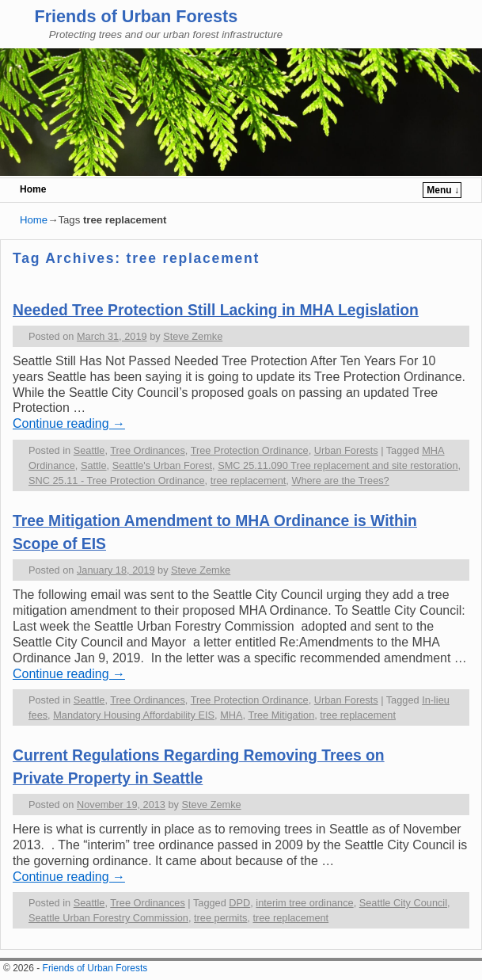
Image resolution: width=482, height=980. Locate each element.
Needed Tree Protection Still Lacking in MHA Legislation (216, 310)
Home (33, 189)
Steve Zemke (193, 336)
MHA (231, 715)
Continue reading (69, 423)
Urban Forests (346, 450)
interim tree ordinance (304, 903)
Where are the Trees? (340, 480)
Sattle (94, 465)
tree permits (220, 918)
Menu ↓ (443, 190)
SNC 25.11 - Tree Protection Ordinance (117, 480)
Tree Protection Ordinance (250, 450)
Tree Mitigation (281, 715)
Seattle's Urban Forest (162, 465)
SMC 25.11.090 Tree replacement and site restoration (338, 465)
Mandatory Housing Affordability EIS (134, 715)
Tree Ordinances (148, 450)
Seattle (89, 450)
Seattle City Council (403, 903)
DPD (239, 903)
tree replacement (249, 480)
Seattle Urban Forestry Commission (108, 918)
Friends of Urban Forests (136, 16)
